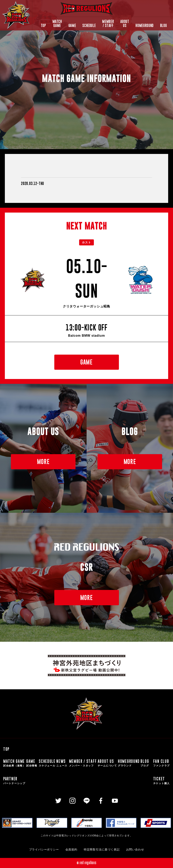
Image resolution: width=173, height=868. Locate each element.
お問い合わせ (135, 850)
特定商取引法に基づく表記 (102, 850)
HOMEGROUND (144, 25)
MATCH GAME (57, 24)
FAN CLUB (161, 763)
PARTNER (14, 781)
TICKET (161, 781)
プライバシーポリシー (44, 850)
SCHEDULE (89, 25)
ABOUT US (125, 24)
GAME (72, 25)
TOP (43, 25)
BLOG (164, 25)
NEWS (62, 763)
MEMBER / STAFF (108, 24)
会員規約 (71, 850)
